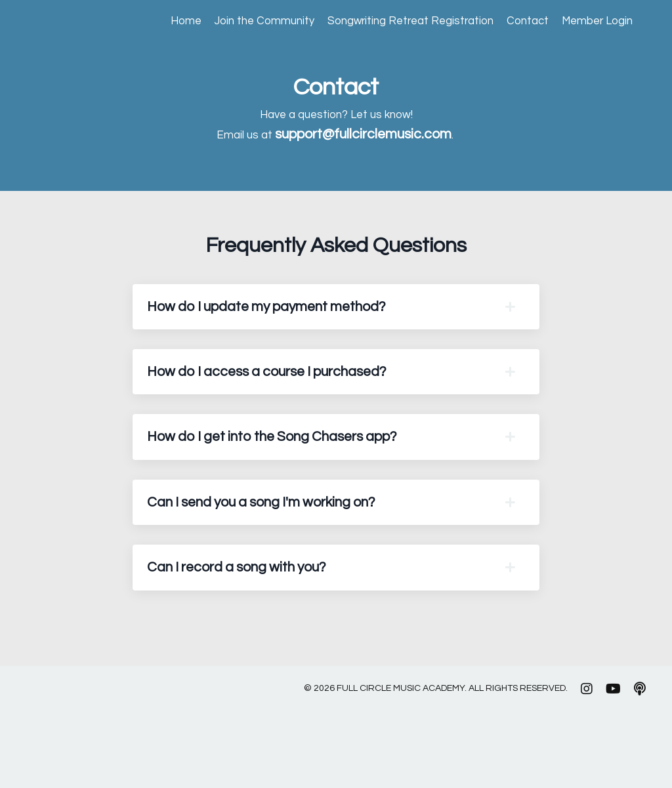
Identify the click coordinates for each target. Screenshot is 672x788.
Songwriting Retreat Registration (396, 22)
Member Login (594, 22)
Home (159, 22)
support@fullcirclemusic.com (368, 138)
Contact (520, 22)
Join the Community (241, 22)
